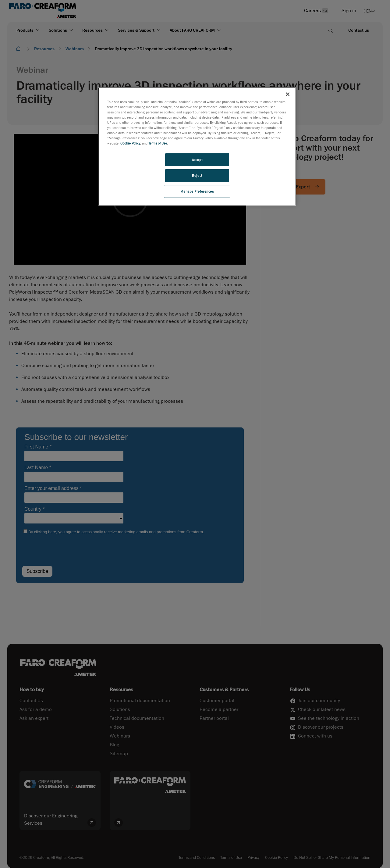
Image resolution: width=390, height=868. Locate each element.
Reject (197, 175)
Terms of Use (158, 143)
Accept (197, 160)
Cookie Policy (130, 143)
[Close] (288, 94)
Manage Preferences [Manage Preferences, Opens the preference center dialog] (197, 191)
